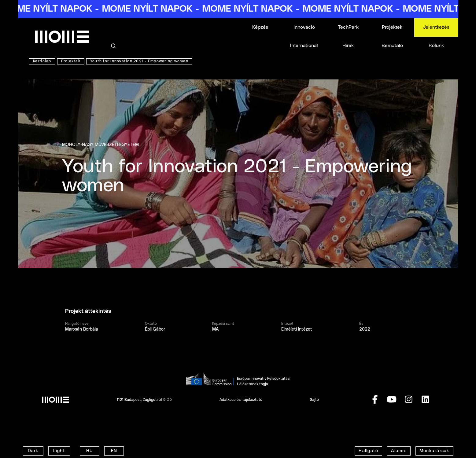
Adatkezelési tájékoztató (241, 400)
